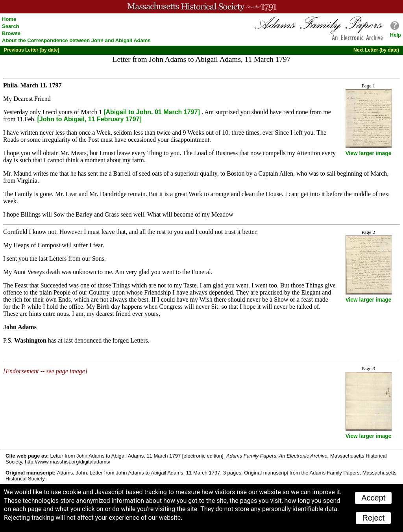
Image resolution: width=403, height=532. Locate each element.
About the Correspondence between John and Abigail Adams (76, 40)
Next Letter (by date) (376, 50)
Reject (373, 518)
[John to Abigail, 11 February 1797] (90, 119)
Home (9, 19)
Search (10, 26)
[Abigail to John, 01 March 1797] (153, 112)
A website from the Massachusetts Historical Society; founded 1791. (201, 7)
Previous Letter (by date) (32, 50)
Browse (11, 33)
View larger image (369, 153)
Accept (373, 498)
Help (396, 35)
